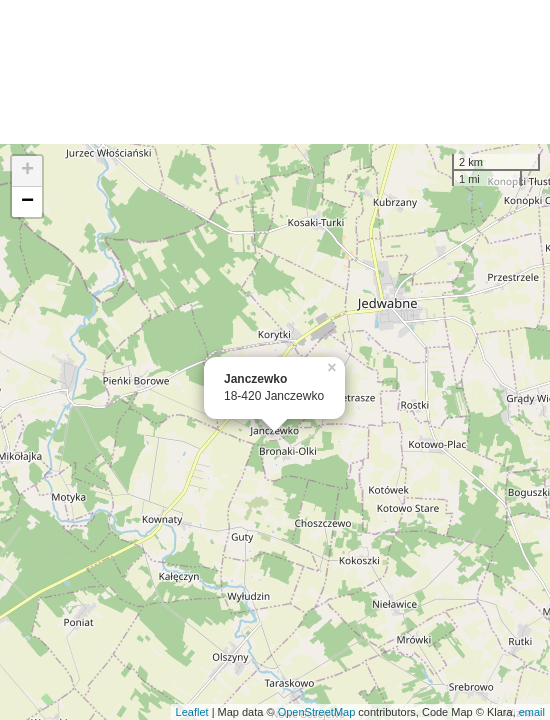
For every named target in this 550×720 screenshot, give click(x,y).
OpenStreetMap (317, 712)
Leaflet (192, 712)
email (532, 712)
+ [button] (27, 171)
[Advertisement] (275, 72)
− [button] (27, 202)
